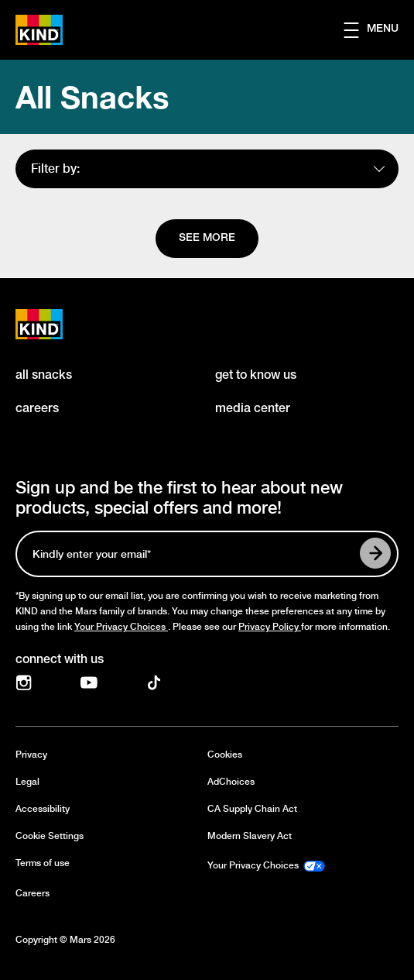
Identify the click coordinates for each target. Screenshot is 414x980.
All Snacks (92, 97)
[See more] (207, 239)
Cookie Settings (50, 836)
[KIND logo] (56, 324)
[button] (379, 30)
